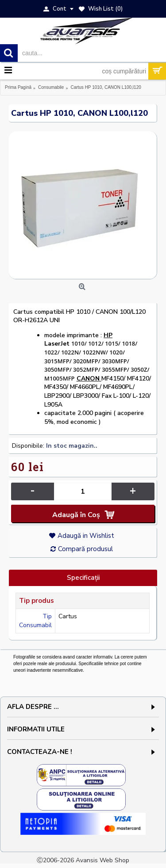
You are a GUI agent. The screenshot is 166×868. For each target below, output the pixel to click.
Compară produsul (85, 549)
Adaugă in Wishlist (86, 536)
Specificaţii (83, 578)
